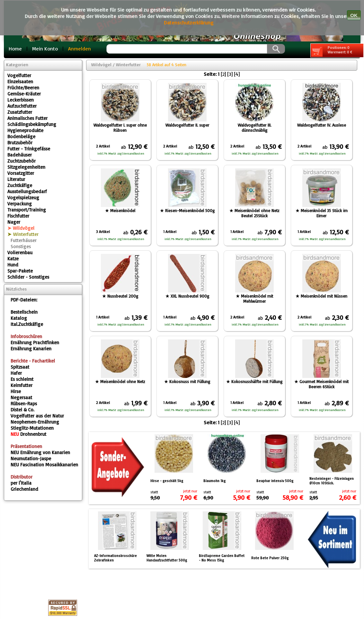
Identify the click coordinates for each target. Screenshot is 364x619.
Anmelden (80, 49)
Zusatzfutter (20, 112)
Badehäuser (20, 155)
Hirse (16, 391)
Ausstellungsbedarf (27, 191)
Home (15, 49)
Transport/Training (27, 210)
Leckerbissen (21, 100)
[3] (230, 74)
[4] (237, 74)
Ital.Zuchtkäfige (27, 324)
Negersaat (21, 397)
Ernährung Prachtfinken (35, 342)
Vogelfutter (19, 75)
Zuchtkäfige (20, 185)
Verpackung (20, 204)
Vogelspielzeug (23, 197)
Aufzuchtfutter (22, 106)
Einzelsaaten (20, 81)
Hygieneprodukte (25, 130)
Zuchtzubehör (22, 161)
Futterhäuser (24, 240)
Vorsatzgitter (21, 173)
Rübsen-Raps (24, 404)
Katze (13, 259)
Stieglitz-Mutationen (32, 428)
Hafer (16, 373)
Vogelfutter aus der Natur (37, 416)
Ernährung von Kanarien (40, 452)
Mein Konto (45, 49)
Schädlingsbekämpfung (32, 124)
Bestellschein (24, 312)
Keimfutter (22, 385)
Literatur (16, 179)
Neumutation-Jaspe (31, 458)
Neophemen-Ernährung (35, 422)
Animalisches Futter (27, 118)
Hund (13, 265)
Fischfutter (18, 216)
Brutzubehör (20, 143)
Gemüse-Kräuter (24, 94)
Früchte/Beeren (23, 88)
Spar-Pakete (20, 271)
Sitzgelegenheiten (26, 167)
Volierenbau (20, 252)
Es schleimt (22, 379)
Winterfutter (26, 234)
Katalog (19, 318)
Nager (14, 222)
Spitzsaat (20, 367)
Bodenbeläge (21, 136)
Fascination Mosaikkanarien (44, 465)
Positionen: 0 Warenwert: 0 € (332, 51)
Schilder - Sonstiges (28, 277)
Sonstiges (21, 246)
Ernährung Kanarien (31, 349)
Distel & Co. (22, 410)
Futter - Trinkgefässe (29, 149)
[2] (223, 74)
